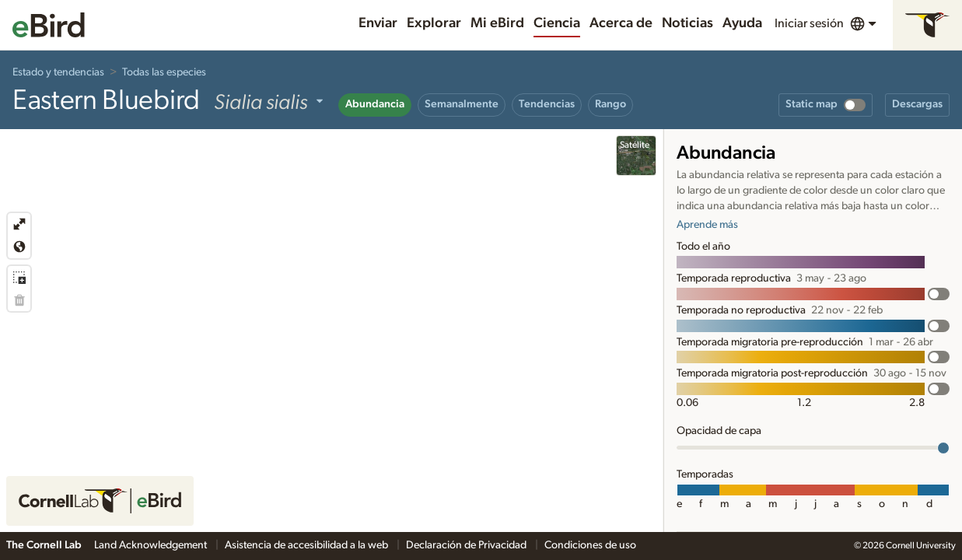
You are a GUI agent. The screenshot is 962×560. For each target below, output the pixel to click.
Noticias (687, 23)
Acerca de (621, 23)
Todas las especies (164, 72)
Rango (610, 104)
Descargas (917, 104)
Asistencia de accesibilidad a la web (308, 545)
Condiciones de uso (590, 545)
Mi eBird (497, 23)
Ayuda (742, 23)
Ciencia (557, 23)
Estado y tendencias (58, 72)
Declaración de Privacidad (467, 545)
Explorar (434, 23)
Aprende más (707, 225)
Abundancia (375, 104)
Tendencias (547, 104)
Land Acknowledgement (152, 545)
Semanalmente (462, 104)
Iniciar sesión (809, 23)
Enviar (378, 23)
